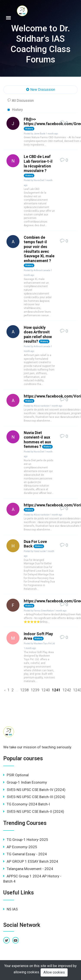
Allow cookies (54, 972)
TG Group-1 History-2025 (26, 840)
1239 (35, 690)
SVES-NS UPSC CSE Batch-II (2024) (34, 811)
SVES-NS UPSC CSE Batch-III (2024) (34, 797)
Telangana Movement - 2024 (28, 869)
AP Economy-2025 (20, 847)
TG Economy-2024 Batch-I (27, 804)
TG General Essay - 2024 (25, 854)
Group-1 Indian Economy (25, 782)
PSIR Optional (16, 775)
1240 (46, 690)
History (15, 110)
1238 (24, 690)
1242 (67, 690)
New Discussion (40, 90)
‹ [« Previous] (5, 690)
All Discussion (21, 101)
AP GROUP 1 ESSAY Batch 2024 (31, 861)
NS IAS (10, 909)
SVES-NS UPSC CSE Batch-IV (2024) (34, 790)
